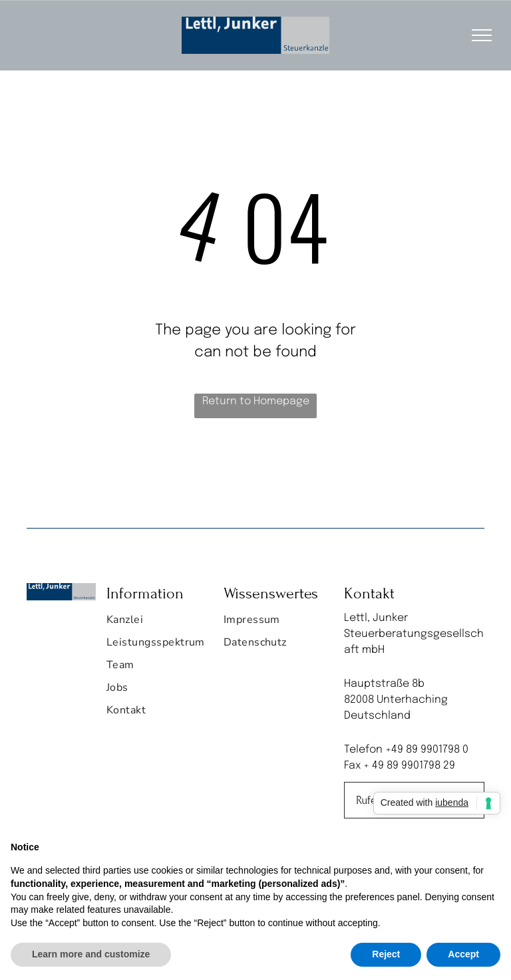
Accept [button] (463, 954)
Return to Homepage (256, 401)
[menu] (482, 35)
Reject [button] (386, 954)
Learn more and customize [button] (91, 954)
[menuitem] (156, 623)
